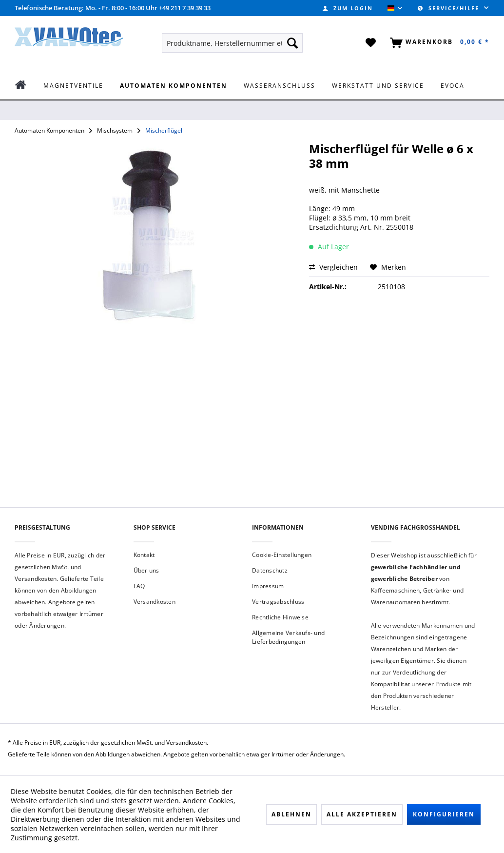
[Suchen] (292, 43)
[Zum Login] (348, 8)
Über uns (146, 570)
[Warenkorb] (438, 43)
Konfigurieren (444, 814)
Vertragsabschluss (278, 602)
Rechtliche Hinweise (280, 617)
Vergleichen (333, 267)
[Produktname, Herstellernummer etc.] (233, 43)
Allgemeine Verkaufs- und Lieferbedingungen (288, 637)
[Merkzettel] (371, 43)
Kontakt (144, 555)
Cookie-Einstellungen (282, 555)
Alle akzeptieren (362, 814)
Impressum (268, 586)
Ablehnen (291, 814)
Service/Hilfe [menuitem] (450, 8)
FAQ (139, 586)
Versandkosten (155, 602)
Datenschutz (270, 570)
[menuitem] (348, 8)
